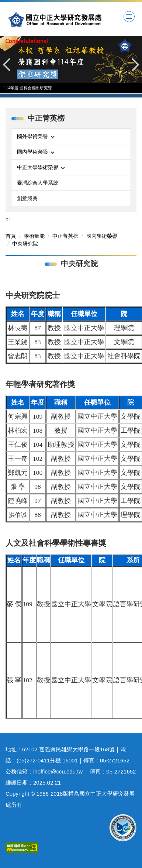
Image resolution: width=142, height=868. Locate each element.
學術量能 (34, 236)
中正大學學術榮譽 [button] (41, 167)
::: (8, 219)
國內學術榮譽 (102, 236)
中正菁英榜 (65, 236)
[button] (9, 65)
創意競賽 (27, 198)
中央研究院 (25, 244)
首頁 (11, 236)
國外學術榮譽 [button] (36, 136)
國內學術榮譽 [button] (36, 152)
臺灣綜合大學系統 (38, 183)
